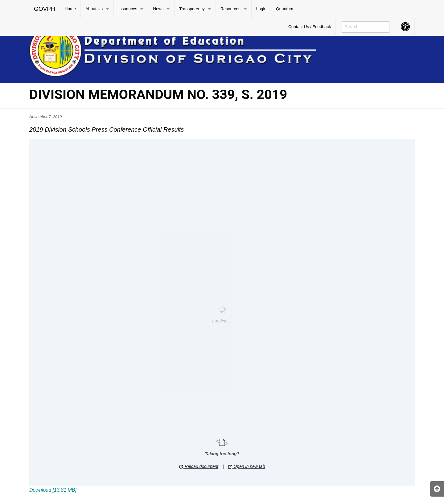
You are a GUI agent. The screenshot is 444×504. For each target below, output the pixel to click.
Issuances (128, 9)
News (158, 9)
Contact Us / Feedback (310, 27)
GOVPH (45, 9)
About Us (94, 9)
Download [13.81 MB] (53, 490)
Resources (230, 9)
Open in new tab (247, 466)
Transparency (192, 9)
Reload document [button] (199, 466)
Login (261, 9)
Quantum (285, 9)
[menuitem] (45, 9)
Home (70, 9)
